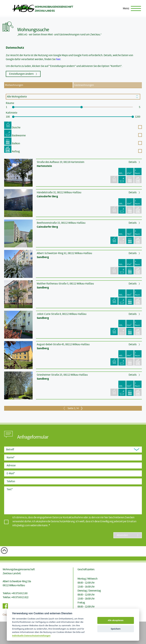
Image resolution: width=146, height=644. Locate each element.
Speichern (116, 629)
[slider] (13, 107)
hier (58, 59)
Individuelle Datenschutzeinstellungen (31, 636)
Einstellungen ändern (21, 74)
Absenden (122, 535)
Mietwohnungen (14, 85)
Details (133, 162)
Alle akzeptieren (116, 620)
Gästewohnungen (84, 85)
